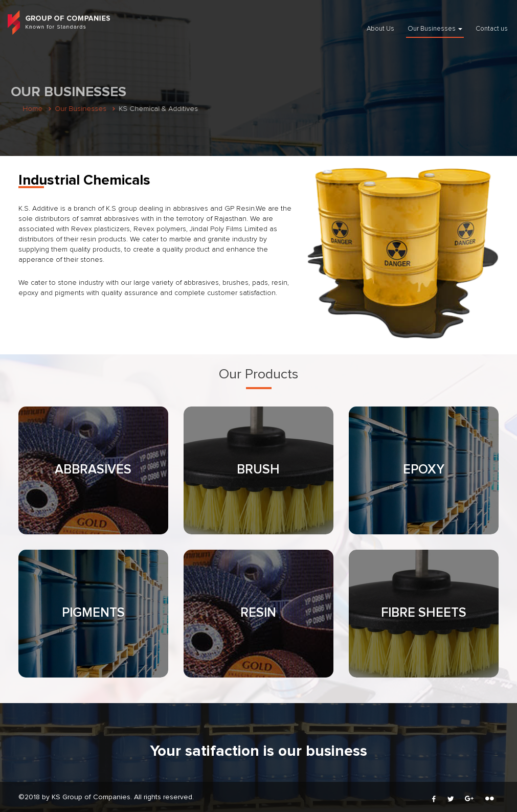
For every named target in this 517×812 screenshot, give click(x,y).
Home (31, 109)
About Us (380, 29)
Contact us (492, 29)
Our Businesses (435, 29)
